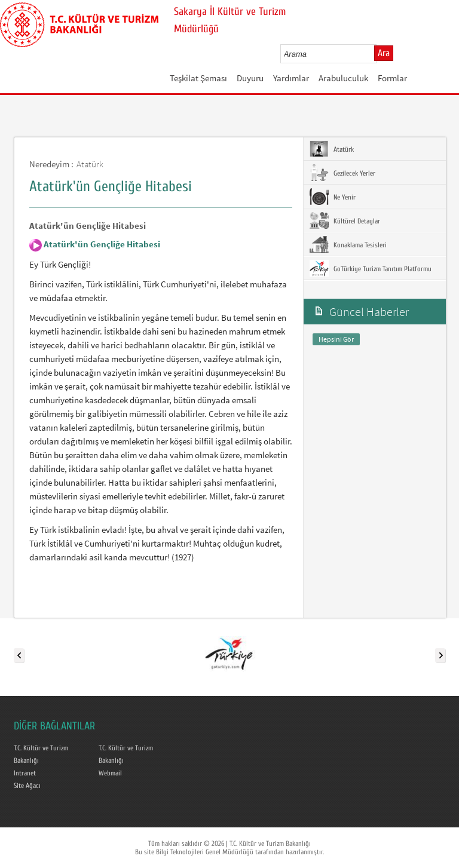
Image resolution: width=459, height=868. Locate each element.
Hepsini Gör (336, 339)
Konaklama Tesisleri (348, 244)
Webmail (110, 773)
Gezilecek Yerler (342, 173)
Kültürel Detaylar (345, 220)
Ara (384, 53)
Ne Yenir (333, 197)
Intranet (25, 773)
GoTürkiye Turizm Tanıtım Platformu (371, 268)
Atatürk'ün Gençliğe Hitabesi (101, 244)
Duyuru (250, 78)
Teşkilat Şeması (198, 78)
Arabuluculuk (343, 78)
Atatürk (90, 164)
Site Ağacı (27, 786)
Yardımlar (291, 78)
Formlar (392, 78)
